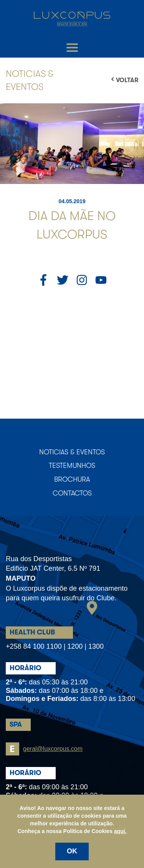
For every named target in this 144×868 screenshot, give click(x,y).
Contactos (72, 493)
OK (72, 851)
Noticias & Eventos (72, 452)
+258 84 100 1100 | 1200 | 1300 (55, 646)
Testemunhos (72, 465)
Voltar (125, 80)
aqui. (120, 831)
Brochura (72, 479)
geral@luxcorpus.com (44, 749)
